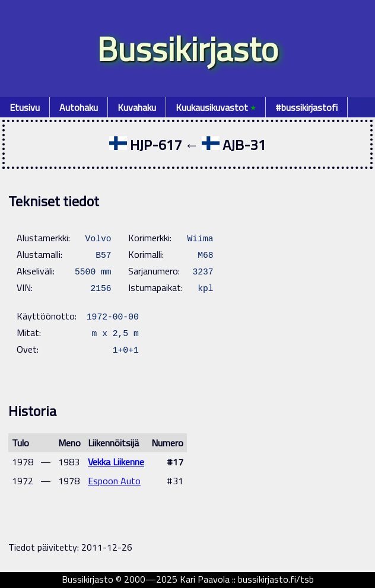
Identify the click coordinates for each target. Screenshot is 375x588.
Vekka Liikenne (116, 462)
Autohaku (79, 107)
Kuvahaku (137, 107)
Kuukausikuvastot (216, 107)
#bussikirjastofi (306, 107)
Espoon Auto (114, 481)
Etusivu (25, 107)
